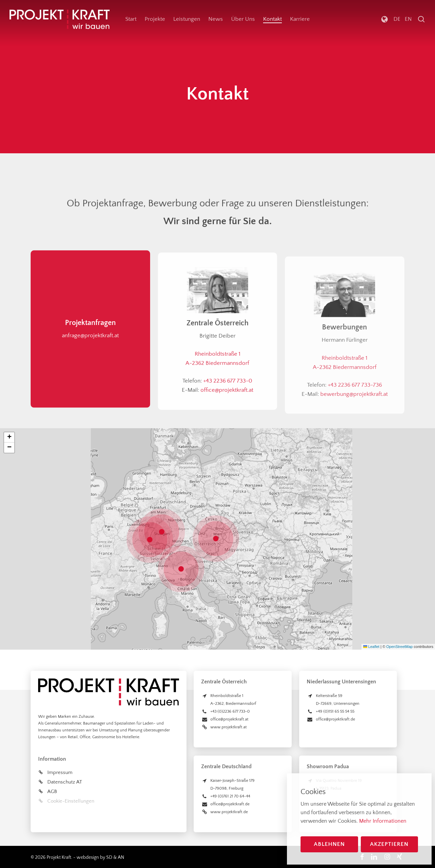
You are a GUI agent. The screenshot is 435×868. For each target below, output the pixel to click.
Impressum (60, 772)
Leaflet (371, 647)
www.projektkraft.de (229, 812)
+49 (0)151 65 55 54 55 (335, 711)
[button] (218, 539)
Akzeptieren (389, 844)
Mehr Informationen (383, 821)
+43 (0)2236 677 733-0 (230, 711)
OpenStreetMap (400, 647)
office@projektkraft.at (229, 719)
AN (121, 857)
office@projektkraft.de (230, 804)
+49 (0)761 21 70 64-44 (230, 796)
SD (109, 857)
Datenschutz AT (65, 782)
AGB (52, 792)
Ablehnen (329, 844)
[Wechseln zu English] (408, 19)
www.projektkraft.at (229, 727)
